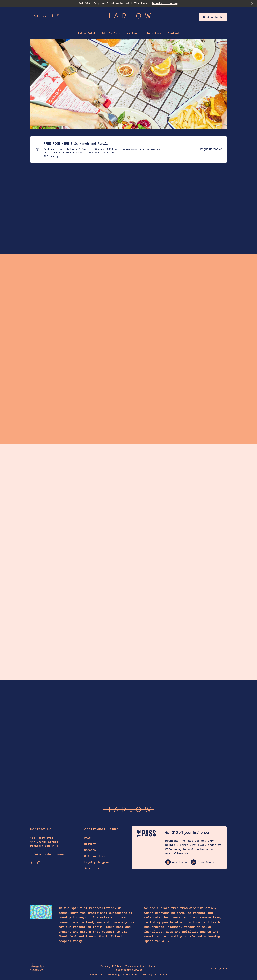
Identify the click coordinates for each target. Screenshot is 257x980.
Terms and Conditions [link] (140, 966)
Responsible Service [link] (129, 970)
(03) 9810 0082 (42, 838)
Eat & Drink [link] (87, 33)
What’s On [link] (110, 33)
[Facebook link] (52, 16)
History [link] (90, 844)
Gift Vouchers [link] (95, 856)
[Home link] (128, 16)
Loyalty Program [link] (97, 862)
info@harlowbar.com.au (47, 854)
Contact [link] (174, 33)
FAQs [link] (88, 837)
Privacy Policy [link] (111, 966)
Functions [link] (154, 33)
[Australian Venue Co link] (37, 968)
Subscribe (41, 16)
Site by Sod (219, 968)
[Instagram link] (58, 16)
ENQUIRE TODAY (211, 149)
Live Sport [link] (132, 33)
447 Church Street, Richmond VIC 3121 (45, 844)
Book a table (213, 17)
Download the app (165, 3)
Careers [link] (90, 850)
